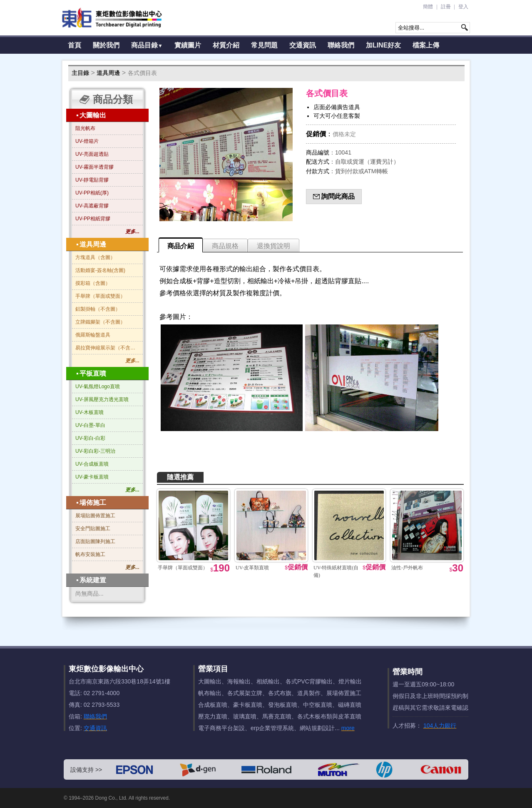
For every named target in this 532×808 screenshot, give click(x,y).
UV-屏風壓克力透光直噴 (102, 399)
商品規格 (225, 246)
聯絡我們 (341, 45)
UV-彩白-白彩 (90, 438)
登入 (463, 7)
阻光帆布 (85, 128)
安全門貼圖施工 (93, 529)
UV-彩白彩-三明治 (95, 451)
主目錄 (80, 73)
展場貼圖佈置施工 (95, 516)
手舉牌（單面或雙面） (100, 296)
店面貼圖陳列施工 (95, 541)
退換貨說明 (273, 246)
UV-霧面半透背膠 (94, 167)
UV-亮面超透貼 (92, 154)
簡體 (428, 7)
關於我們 (106, 45)
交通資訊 (303, 45)
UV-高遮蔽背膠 (92, 206)
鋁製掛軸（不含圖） (98, 309)
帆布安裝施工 (90, 554)
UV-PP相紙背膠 (93, 219)
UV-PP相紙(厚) (92, 193)
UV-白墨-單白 (90, 425)
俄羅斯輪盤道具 (93, 335)
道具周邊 (108, 73)
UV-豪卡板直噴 (92, 477)
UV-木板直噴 (89, 412)
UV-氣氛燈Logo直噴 (98, 387)
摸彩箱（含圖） (93, 283)
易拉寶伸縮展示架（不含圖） (107, 348)
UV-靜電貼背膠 (92, 180)
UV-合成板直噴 (92, 464)
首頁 (75, 45)
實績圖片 (188, 45)
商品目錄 (147, 45)
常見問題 (264, 45)
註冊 (446, 7)
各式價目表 (142, 73)
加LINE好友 (383, 45)
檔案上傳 (426, 45)
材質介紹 (226, 45)
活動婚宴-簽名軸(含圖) (100, 270)
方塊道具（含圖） (95, 257)
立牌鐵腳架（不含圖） (100, 322)
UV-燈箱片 (87, 141)
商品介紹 (181, 246)
